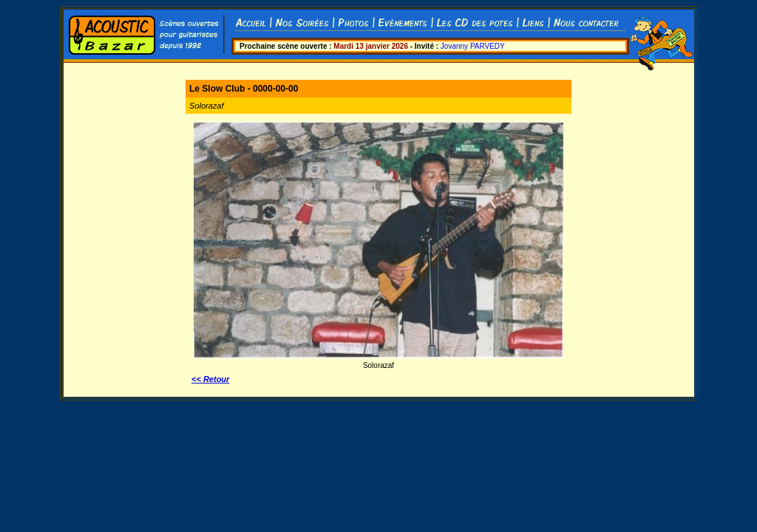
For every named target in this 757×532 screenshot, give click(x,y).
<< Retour (210, 379)
